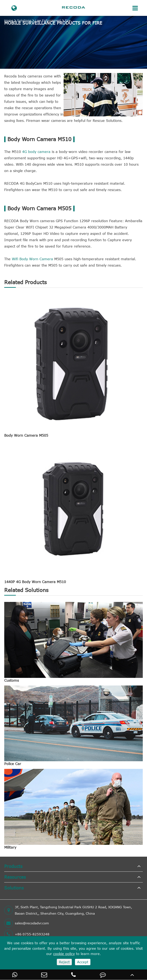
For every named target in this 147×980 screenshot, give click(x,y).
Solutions (24, 20)
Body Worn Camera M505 (26, 435)
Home (9, 20)
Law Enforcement (48, 20)
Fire (68, 20)
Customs (12, 680)
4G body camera (36, 152)
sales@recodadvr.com (27, 923)
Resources (15, 877)
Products (13, 866)
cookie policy (64, 954)
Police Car (13, 764)
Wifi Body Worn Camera (32, 259)
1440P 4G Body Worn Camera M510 (35, 582)
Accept (83, 962)
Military (10, 847)
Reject (64, 962)
